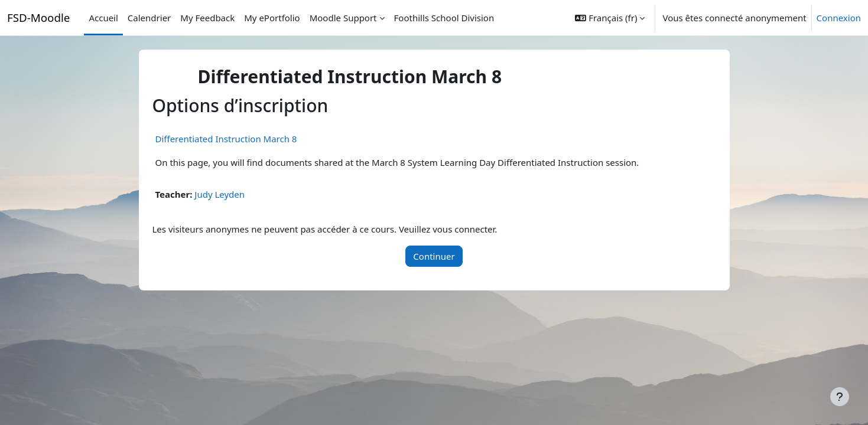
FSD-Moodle (38, 17)
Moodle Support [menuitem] (343, 18)
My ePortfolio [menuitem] (272, 18)
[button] (610, 18)
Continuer (434, 256)
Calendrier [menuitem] (149, 18)
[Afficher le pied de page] (840, 397)
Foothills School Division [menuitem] (444, 18)
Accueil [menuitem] (103, 18)
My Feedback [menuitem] (207, 18)
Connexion (839, 18)
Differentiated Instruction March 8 (226, 139)
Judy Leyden (220, 194)
